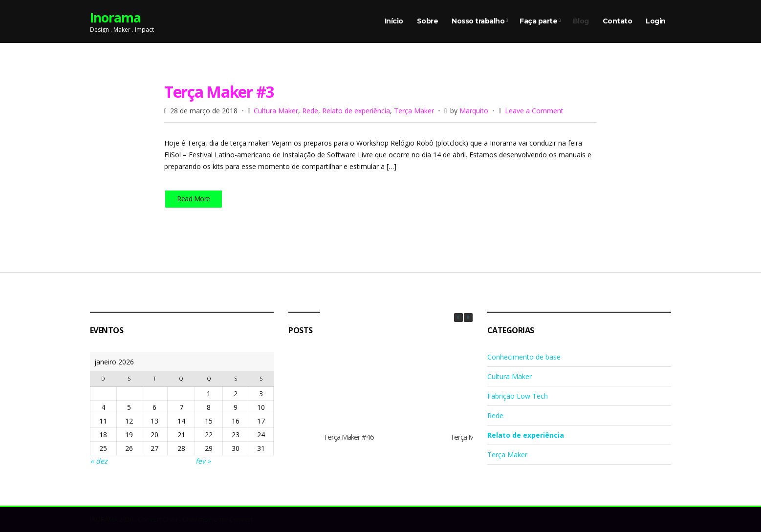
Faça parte (538, 21)
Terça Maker (414, 111)
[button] (468, 318)
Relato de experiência (356, 111)
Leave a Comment (534, 111)
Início (394, 21)
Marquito (474, 111)
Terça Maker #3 (219, 92)
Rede (310, 111)
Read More (194, 199)
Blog (581, 21)
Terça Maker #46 (348, 437)
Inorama (115, 18)
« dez (99, 461)
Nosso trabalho (478, 21)
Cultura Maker (276, 111)
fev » (203, 461)
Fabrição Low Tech (518, 396)
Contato (618, 21)
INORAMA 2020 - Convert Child (134, 519)
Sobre (428, 21)
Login (656, 21)
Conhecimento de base (524, 357)
